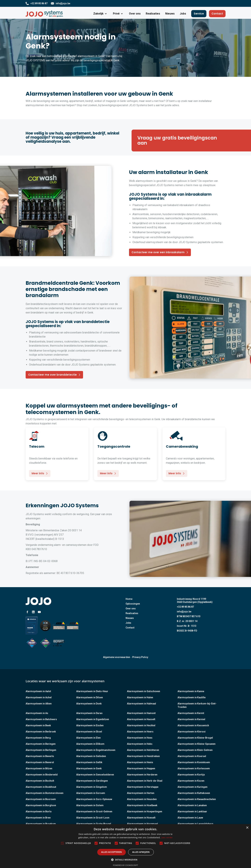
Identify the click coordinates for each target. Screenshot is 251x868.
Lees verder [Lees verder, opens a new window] (167, 838)
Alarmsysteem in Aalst (38, 691)
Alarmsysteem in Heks (140, 744)
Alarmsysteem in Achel (39, 697)
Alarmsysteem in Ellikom (90, 744)
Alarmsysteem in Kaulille (192, 697)
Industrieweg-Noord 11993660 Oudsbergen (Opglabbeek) (195, 600)
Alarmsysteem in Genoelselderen (95, 775)
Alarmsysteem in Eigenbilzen (93, 719)
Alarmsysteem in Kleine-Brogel (195, 738)
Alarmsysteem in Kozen (191, 781)
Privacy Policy (140, 657)
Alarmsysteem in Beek (38, 725)
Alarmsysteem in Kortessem (194, 768)
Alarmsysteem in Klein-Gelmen (195, 750)
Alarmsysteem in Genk (89, 768)
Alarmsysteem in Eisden (90, 725)
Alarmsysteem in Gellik (89, 762)
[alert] (125, 846)
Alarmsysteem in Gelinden (91, 756)
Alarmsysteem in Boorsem (41, 799)
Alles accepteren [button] (111, 852)
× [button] (247, 828)
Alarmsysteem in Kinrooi (192, 732)
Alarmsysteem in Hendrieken (143, 756)
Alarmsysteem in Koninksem (194, 762)
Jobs (128, 623)
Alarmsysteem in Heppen (141, 768)
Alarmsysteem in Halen (140, 697)
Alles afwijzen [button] (141, 852)
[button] (101, 14)
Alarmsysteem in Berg (38, 738)
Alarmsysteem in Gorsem (91, 793)
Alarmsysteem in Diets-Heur (92, 691)
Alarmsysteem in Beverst (40, 762)
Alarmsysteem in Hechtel (141, 725)
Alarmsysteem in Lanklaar (192, 811)
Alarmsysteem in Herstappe (143, 787)
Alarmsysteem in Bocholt (40, 781)
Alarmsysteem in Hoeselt (141, 818)
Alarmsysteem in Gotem (90, 805)
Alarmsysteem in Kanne (191, 691)
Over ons (131, 608)
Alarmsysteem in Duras (89, 713)
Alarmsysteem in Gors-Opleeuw (94, 799)
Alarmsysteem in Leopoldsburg (195, 824)
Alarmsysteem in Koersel (192, 756)
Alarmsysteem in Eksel (89, 732)
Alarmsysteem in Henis (140, 762)
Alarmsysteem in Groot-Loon (93, 818)
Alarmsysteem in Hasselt (141, 719)
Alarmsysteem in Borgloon (41, 805)
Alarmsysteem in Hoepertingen (145, 811)
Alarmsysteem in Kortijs (191, 775)
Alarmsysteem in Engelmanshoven (96, 750)
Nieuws (130, 618)
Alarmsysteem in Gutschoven (144, 691)
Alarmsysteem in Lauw (190, 818)
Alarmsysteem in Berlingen (41, 750)
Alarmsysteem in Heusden (142, 799)
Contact (217, 14)
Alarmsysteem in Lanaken (192, 805)
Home (129, 599)
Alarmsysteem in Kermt (191, 713)
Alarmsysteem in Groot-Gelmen (94, 811)
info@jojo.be (184, 612)
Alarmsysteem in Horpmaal (142, 824)
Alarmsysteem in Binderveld (42, 775)
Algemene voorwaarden (117, 657)
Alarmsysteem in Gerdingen (92, 781)
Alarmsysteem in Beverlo (40, 756)
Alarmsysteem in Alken (39, 704)
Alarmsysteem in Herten (141, 793)
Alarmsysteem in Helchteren (143, 750)
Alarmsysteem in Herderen (142, 775)
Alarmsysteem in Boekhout (41, 787)
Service (199, 14)
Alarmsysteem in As (37, 713)
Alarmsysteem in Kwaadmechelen (197, 799)
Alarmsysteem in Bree (38, 818)
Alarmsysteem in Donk (89, 704)
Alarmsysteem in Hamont (141, 713)
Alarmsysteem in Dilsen (90, 697)
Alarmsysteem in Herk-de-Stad (145, 781)
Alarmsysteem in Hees (140, 738)
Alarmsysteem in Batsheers (41, 719)
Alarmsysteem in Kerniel (191, 719)
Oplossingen (133, 604)
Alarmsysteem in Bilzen (39, 768)
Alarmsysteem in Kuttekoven (194, 793)
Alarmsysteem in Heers (140, 732)
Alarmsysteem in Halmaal (141, 704)
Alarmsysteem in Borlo (39, 811)
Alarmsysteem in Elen (88, 738)
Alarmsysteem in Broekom (41, 824)
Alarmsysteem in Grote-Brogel (94, 824)
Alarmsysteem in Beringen (41, 744)
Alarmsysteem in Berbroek (41, 732)
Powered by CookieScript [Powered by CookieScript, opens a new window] (125, 865)
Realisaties (132, 613)
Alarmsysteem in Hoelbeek (142, 805)
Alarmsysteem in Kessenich (193, 725)
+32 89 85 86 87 (185, 607)
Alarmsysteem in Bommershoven (45, 793)
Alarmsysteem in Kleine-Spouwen (196, 744)
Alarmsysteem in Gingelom (92, 787)
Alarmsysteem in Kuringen (192, 787)
